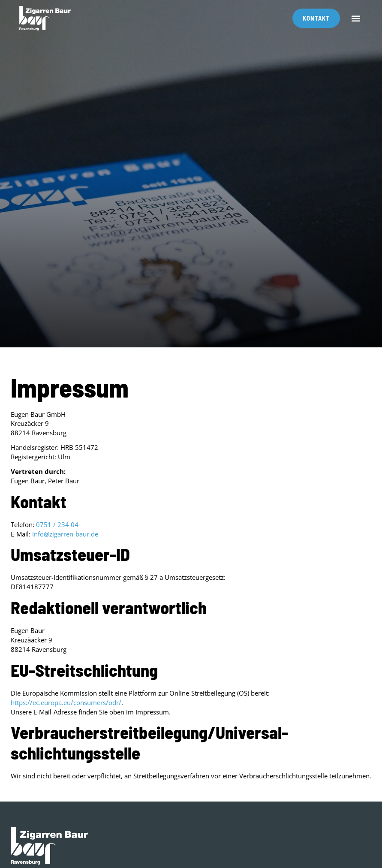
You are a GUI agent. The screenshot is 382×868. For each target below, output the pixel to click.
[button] (356, 18)
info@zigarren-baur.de (65, 534)
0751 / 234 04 (57, 524)
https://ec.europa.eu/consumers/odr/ (66, 702)
